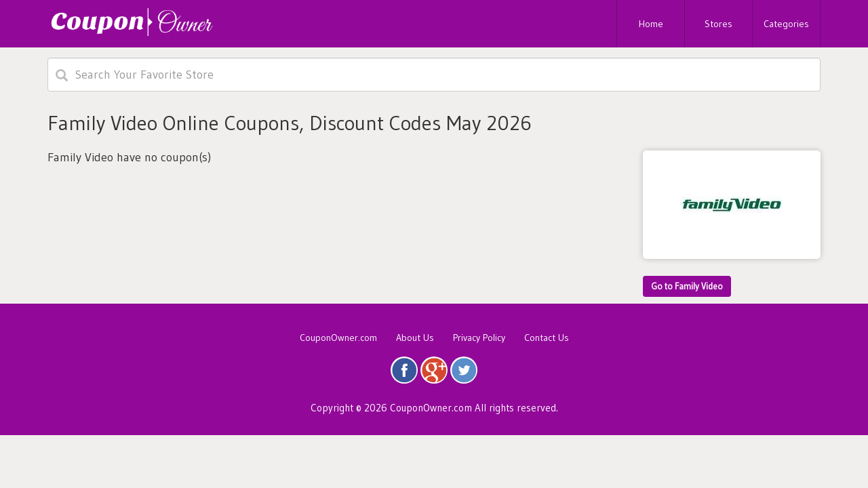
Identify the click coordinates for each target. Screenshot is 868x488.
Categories (786, 24)
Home (651, 24)
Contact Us (547, 338)
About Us (415, 338)
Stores (718, 24)
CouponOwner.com (338, 338)
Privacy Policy (479, 338)
